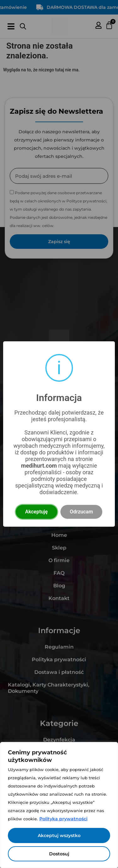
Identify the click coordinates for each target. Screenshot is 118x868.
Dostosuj (59, 854)
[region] (59, 805)
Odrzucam (81, 512)
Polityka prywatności (63, 819)
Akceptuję (37, 512)
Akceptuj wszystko (59, 835)
